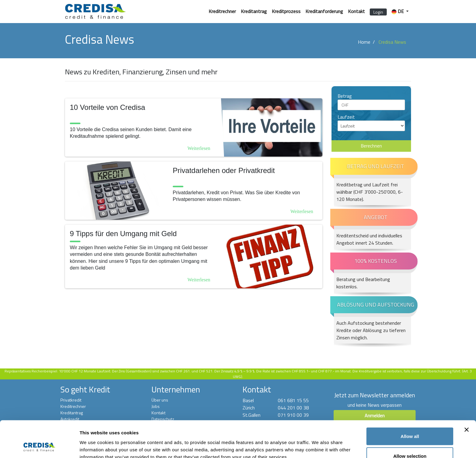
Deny (410, 442)
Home (364, 42)
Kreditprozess (286, 11)
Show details (319, 442)
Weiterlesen (199, 148)
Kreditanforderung (324, 11)
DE (398, 11)
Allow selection (410, 422)
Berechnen (371, 146)
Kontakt (356, 11)
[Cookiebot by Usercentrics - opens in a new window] (39, 446)
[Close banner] (467, 395)
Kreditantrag (254, 11)
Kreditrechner (222, 11)
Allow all (410, 402)
